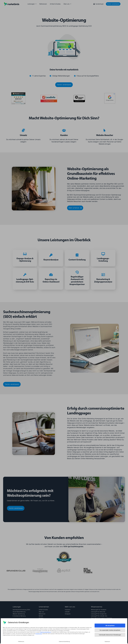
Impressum (107, 642)
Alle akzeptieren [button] (110, 626)
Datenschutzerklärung (45, 632)
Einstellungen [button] (39, 634)
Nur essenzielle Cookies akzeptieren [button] (110, 630)
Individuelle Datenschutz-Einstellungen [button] (110, 635)
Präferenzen (21, 642)
